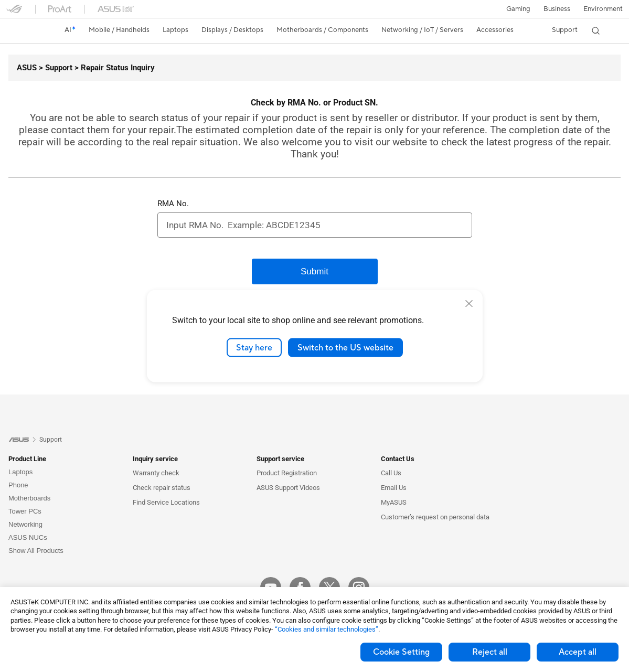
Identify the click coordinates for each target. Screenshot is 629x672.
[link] (24, 30)
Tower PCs (25, 511)
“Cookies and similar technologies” (327, 629)
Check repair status (162, 488)
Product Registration (287, 473)
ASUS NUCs (28, 537)
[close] (469, 303)
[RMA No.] (315, 225)
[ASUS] (27, 68)
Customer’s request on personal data (435, 517)
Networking (25, 524)
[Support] (55, 68)
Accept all (578, 652)
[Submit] (315, 271)
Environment (603, 9)
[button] (517, 9)
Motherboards (29, 498)
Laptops (20, 472)
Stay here (254, 347)
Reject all (490, 652)
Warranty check (156, 473)
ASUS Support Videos (288, 488)
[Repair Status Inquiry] (114, 68)
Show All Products (36, 551)
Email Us (394, 488)
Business (556, 9)
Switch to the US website (345, 347)
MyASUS (394, 502)
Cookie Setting (401, 652)
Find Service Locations (166, 502)
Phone (18, 485)
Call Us (391, 473)
